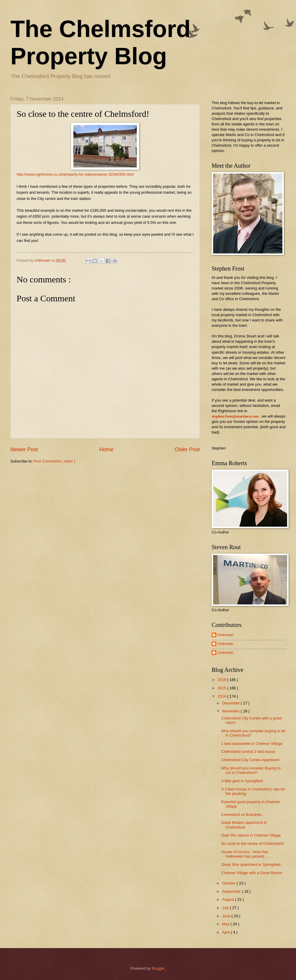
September (232, 891)
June (227, 916)
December (231, 703)
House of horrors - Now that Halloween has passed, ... (245, 854)
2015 (222, 688)
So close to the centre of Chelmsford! (252, 844)
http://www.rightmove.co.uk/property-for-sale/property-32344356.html (75, 174)
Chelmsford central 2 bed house (248, 752)
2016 (222, 680)
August (229, 899)
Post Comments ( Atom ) (54, 461)
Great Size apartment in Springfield (251, 865)
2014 (222, 696)
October (229, 883)
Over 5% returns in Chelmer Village (251, 835)
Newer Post (24, 449)
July (226, 908)
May (226, 924)
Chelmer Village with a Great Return (252, 873)
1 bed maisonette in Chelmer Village (252, 744)
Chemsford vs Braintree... (243, 815)
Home (106, 449)
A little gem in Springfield (242, 781)
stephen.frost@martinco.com (235, 416)
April (226, 932)
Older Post (187, 449)
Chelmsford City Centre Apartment (250, 760)
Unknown (226, 635)
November (231, 711)
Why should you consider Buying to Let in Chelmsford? (251, 770)
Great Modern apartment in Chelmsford (244, 825)
